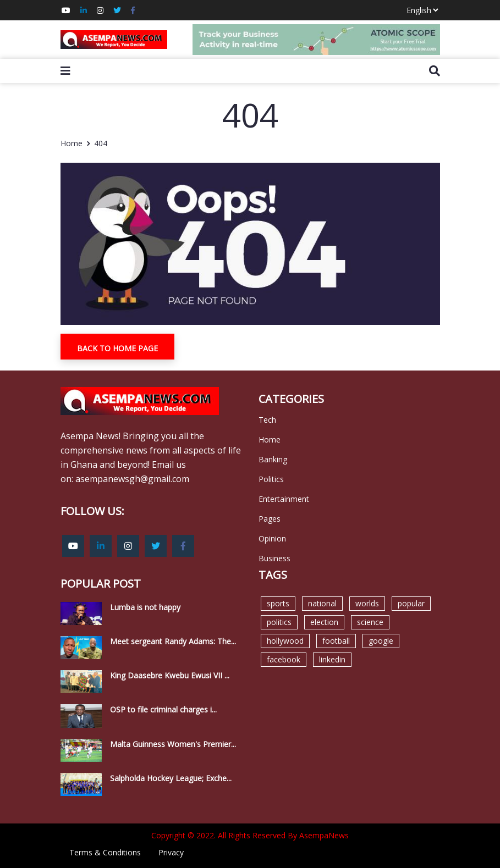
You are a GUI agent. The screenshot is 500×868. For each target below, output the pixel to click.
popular (411, 603)
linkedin (332, 659)
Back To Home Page (117, 348)
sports (278, 603)
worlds (367, 603)
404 (101, 143)
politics (279, 622)
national (322, 603)
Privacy (171, 852)
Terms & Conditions (105, 852)
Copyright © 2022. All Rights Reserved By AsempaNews (250, 835)
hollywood (285, 641)
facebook (284, 659)
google (381, 641)
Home (72, 143)
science (370, 622)
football (336, 641)
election (324, 622)
